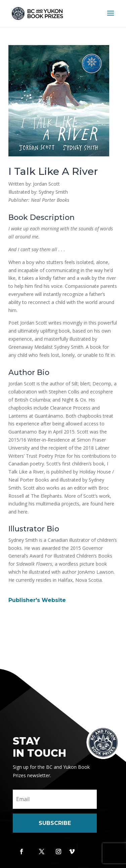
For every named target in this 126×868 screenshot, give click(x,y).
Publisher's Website (37, 600)
